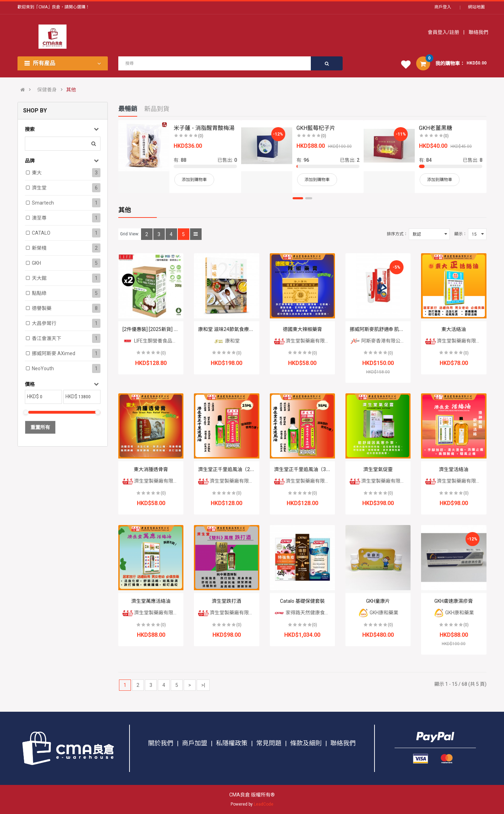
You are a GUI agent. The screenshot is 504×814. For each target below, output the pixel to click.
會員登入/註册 (444, 32)
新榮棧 (39, 248)
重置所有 (40, 427)
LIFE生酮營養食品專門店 (155, 341)
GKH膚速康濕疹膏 (454, 601)
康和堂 (227, 341)
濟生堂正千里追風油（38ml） (307, 469)
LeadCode (264, 804)
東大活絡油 (454, 329)
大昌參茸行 (44, 323)
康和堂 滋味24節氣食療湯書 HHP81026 (241, 329)
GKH (36, 263)
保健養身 (47, 90)
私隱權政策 (232, 743)
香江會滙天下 (47, 338)
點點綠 (39, 293)
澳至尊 (39, 218)
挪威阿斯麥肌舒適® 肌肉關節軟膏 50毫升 (395, 329)
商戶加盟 (195, 743)
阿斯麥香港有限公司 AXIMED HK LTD (395, 341)
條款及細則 (306, 743)
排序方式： (397, 234)
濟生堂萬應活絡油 (151, 601)
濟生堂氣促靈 (378, 469)
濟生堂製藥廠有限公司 (304, 341)
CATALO (41, 233)
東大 (37, 173)
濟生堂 (39, 188)
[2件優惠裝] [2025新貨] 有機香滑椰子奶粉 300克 (175, 329)
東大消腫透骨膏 (151, 469)
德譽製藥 (42, 308)
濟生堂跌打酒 (226, 601)
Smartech (43, 203)
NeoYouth (43, 368)
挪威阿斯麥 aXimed (54, 353)
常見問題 (269, 743)
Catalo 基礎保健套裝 (302, 601)
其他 (71, 90)
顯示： (461, 234)
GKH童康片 (378, 601)
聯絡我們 (478, 32)
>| (203, 685)
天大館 (39, 278)
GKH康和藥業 (378, 613)
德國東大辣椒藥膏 (302, 329)
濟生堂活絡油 (454, 469)
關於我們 (161, 743)
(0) (163, 353)
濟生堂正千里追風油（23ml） (231, 469)
